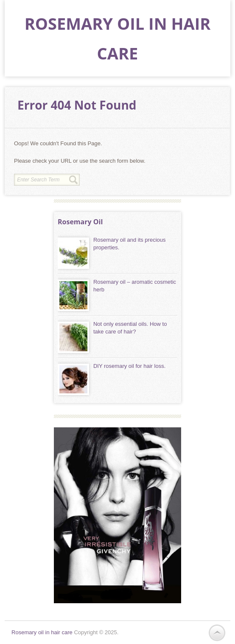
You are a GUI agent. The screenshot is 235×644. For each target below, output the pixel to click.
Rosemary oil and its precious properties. (130, 244)
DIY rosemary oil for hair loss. (129, 366)
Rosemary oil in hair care (42, 632)
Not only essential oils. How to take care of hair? (130, 328)
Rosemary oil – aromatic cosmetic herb (135, 286)
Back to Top (217, 633)
